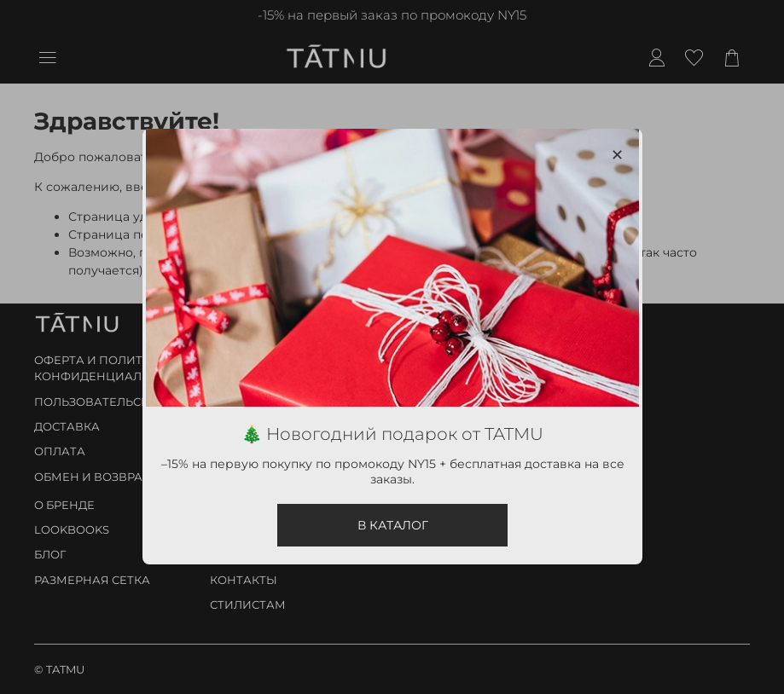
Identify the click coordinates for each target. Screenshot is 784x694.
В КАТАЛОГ (392, 526)
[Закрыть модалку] (616, 156)
